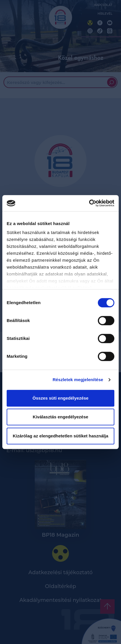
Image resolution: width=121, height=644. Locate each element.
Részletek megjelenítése (78, 380)
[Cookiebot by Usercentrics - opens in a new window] (89, 203)
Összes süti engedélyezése (60, 398)
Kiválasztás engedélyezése (60, 417)
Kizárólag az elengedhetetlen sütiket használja (60, 436)
